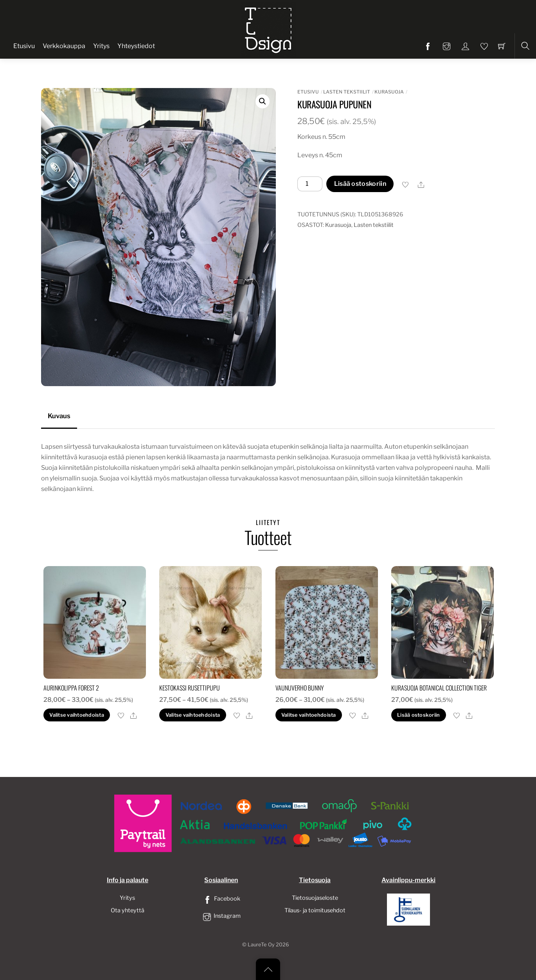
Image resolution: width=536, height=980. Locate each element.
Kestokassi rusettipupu (190, 688)
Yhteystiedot (136, 46)
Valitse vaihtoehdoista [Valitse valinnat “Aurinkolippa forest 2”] (77, 715)
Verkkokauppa (64, 46)
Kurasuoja (389, 92)
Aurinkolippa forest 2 (71, 688)
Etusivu (24, 46)
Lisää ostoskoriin (360, 184)
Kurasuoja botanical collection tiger (439, 688)
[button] (263, 101)
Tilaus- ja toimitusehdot (315, 910)
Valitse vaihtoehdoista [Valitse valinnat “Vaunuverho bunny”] (309, 715)
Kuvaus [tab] (59, 416)
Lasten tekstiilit (347, 92)
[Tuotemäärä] (310, 184)
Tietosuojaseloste (315, 898)
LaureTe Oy (261, 945)
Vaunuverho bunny (300, 688)
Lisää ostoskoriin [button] (418, 715)
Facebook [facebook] (221, 899)
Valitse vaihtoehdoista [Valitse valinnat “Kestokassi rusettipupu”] (193, 715)
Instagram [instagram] (221, 916)
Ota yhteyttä (128, 910)
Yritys (101, 46)
